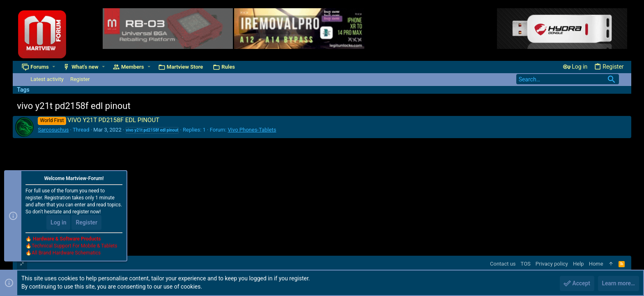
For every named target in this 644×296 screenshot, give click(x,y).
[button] (54, 67)
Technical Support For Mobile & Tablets (74, 246)
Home (596, 264)
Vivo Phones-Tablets (252, 130)
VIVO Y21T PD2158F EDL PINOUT (99, 120)
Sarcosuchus (53, 130)
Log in (58, 223)
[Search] (568, 79)
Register (86, 223)
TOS (526, 264)
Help (578, 264)
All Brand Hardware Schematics (66, 253)
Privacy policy (552, 264)
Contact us (503, 264)
